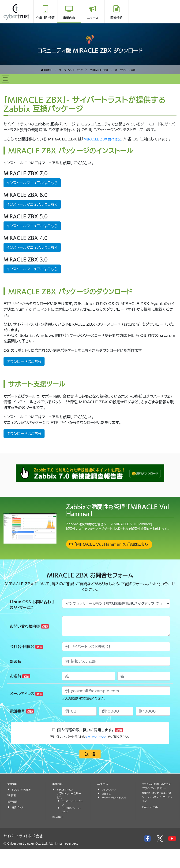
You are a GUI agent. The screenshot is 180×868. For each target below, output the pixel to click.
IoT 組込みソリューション (72, 828)
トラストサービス (67, 806)
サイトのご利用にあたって (157, 803)
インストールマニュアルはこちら (32, 188)
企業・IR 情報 (45, 18)
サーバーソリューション (71, 820)
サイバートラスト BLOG (111, 816)
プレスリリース (110, 806)
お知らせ (107, 810)
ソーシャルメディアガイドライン (157, 825)
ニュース (93, 18)
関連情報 (116, 18)
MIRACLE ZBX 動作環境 (106, 139)
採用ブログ (18, 824)
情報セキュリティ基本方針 (156, 816)
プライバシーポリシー (97, 754)
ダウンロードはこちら (24, 367)
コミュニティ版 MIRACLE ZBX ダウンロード (90, 49)
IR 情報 (12, 812)
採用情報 (13, 818)
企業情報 (13, 801)
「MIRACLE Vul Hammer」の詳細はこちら (111, 560)
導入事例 (58, 836)
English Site (152, 833)
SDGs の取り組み (23, 806)
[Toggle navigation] (6, 79)
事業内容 (69, 18)
